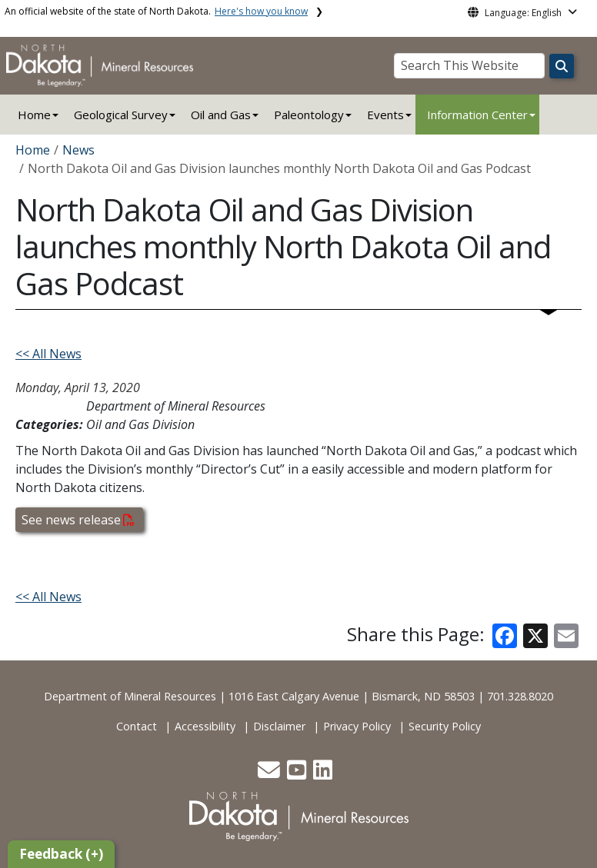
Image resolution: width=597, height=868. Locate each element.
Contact (137, 726)
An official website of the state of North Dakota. (156, 11)
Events (385, 115)
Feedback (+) (61, 854)
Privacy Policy (357, 726)
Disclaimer (279, 726)
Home (34, 115)
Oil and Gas (221, 115)
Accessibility (205, 726)
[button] (270, 774)
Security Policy (445, 726)
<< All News (48, 354)
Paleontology (309, 115)
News (78, 150)
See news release (78, 520)
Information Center (477, 115)
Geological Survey (121, 115)
